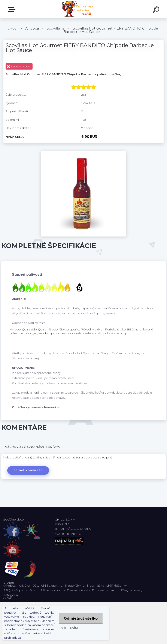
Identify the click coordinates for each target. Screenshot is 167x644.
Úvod (12, 28)
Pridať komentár (28, 470)
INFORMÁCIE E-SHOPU (73, 529)
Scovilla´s (55, 28)
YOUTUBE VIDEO (68, 534)
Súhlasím (69, 628)
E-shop (12, 9)
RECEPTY (63, 524)
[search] (157, 10)
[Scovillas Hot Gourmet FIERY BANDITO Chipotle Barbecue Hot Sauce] (83, 152)
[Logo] (77, 9)
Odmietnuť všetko (80, 618)
